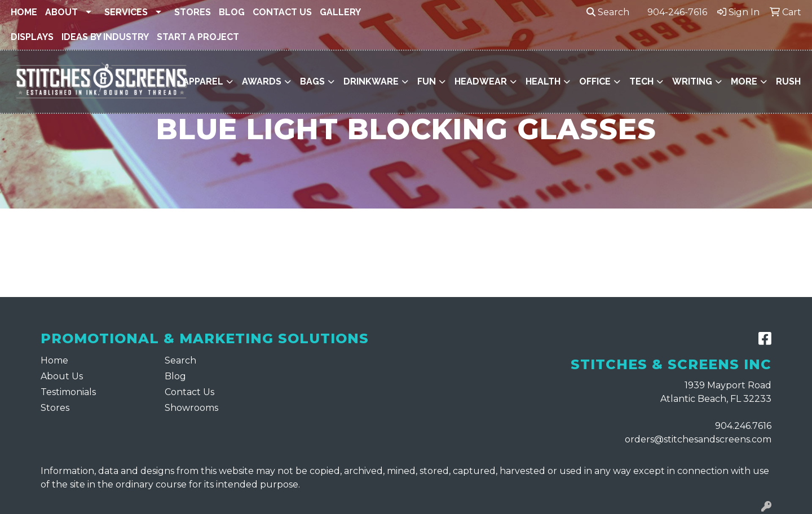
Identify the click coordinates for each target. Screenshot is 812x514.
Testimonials (68, 392)
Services (126, 12)
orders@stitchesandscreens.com (698, 439)
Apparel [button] (203, 81)
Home (24, 12)
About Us (62, 376)
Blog (232, 12)
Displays (32, 37)
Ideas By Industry (105, 37)
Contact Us (282, 12)
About (61, 12)
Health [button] (543, 81)
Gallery (340, 12)
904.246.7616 (743, 426)
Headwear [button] (481, 81)
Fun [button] (427, 81)
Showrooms (191, 408)
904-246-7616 (677, 12)
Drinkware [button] (371, 81)
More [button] (744, 81)
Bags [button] (312, 81)
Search (608, 12)
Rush (788, 81)
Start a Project (198, 37)
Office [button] (595, 81)
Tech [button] (641, 81)
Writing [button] (692, 81)
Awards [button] (262, 81)
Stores (193, 12)
